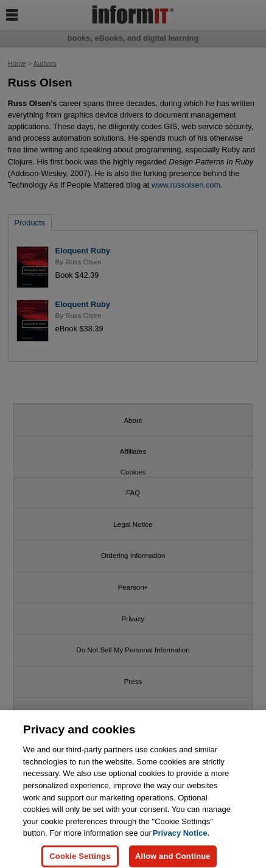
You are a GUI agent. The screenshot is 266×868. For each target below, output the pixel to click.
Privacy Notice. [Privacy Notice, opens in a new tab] (181, 837)
